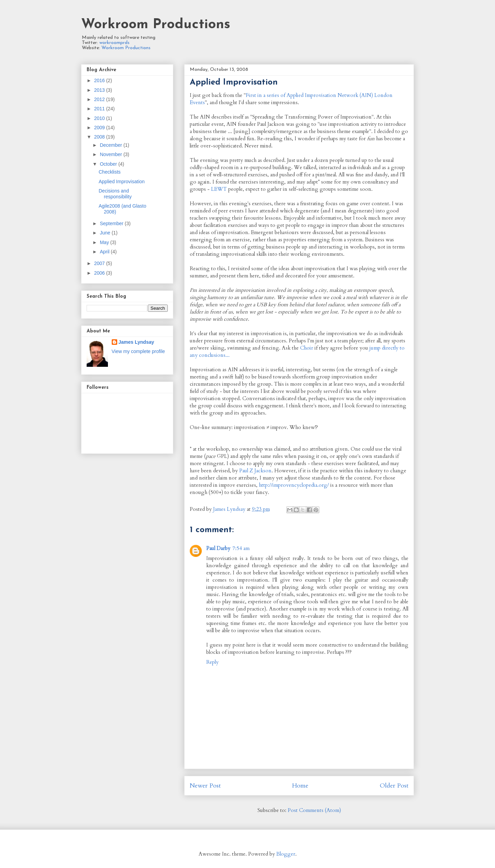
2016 (100, 80)
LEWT (219, 189)
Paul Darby (218, 548)
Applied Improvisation (122, 182)
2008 (100, 137)
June (106, 233)
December (111, 145)
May (105, 242)
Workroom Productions (156, 25)
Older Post (394, 786)
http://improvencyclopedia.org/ (294, 485)
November (111, 154)
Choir (307, 348)
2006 (100, 273)
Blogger (286, 854)
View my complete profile (138, 351)
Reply (212, 662)
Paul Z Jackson (255, 471)
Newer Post (205, 786)
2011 (100, 109)
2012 (100, 99)
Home (300, 786)
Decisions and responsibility (115, 194)
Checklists (110, 172)
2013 (100, 90)
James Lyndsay (136, 342)
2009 (100, 128)
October (109, 164)
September (112, 223)
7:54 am (241, 548)
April (105, 252)
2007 (100, 263)
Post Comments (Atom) (314, 810)
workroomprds (114, 43)
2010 (100, 118)
